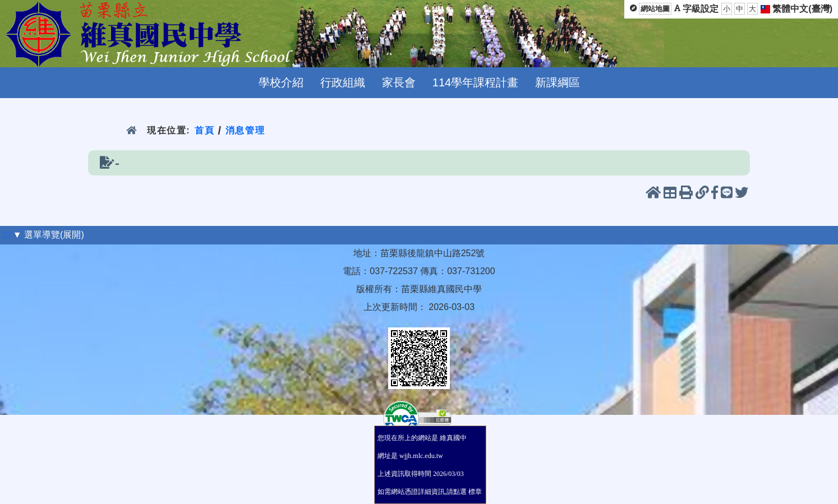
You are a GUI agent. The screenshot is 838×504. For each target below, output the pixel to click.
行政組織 (343, 82)
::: (6, 235)
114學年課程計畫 (475, 82)
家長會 (399, 82)
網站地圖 (655, 9)
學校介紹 (281, 82)
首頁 (204, 130)
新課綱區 (558, 82)
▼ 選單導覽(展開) (49, 235)
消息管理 (245, 130)
